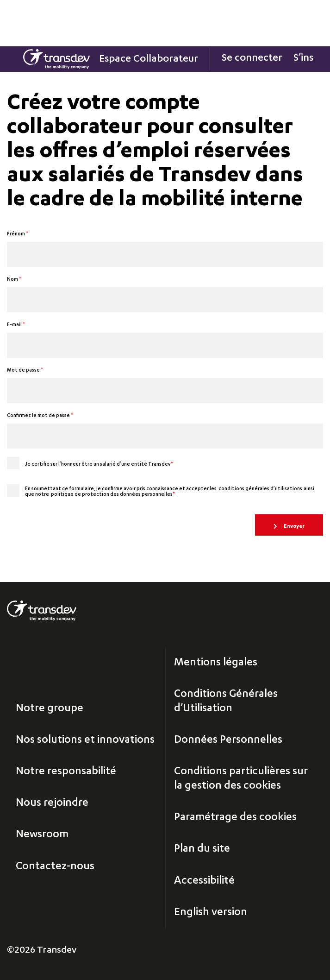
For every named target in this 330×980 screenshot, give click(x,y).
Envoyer (294, 526)
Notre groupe (50, 709)
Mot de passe (25, 371)
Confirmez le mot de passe (40, 416)
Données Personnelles (228, 740)
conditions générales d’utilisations (260, 489)
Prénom (18, 234)
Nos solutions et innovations (85, 740)
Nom (14, 280)
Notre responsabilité (66, 772)
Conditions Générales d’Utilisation (226, 702)
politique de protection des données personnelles (113, 495)
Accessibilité (204, 881)
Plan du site (202, 849)
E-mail (16, 325)
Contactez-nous (55, 867)
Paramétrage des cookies (235, 818)
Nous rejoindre (52, 803)
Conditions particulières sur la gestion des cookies (241, 779)
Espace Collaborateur (149, 60)
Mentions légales (216, 663)
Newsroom (42, 835)
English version (211, 913)
